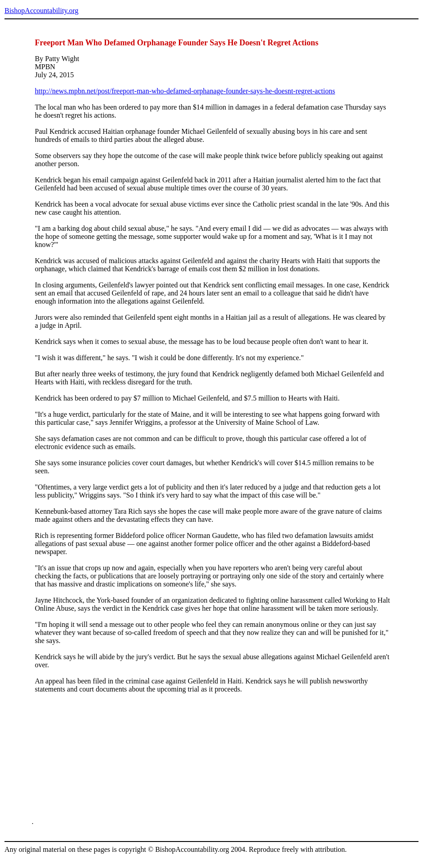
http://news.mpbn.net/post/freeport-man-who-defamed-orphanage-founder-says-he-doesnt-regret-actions (185, 91)
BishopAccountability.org (41, 11)
